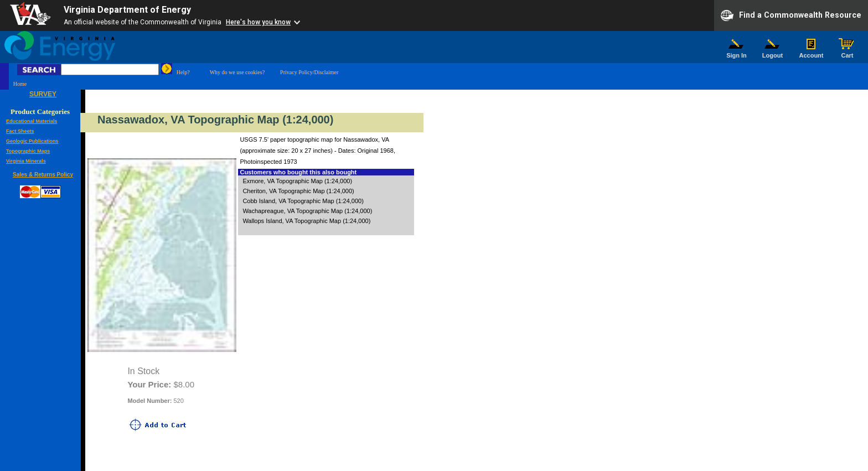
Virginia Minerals (26, 161)
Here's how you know (258, 22)
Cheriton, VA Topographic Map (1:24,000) (298, 191)
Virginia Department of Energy (127, 10)
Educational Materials (32, 121)
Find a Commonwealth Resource (791, 15)
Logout (773, 53)
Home (20, 84)
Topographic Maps (28, 151)
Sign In (737, 53)
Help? (183, 72)
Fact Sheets (20, 131)
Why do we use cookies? (237, 72)
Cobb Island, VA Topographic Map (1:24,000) (303, 201)
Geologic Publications (32, 141)
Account (811, 53)
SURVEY (43, 94)
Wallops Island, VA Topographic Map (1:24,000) (306, 221)
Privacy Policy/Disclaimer (309, 72)
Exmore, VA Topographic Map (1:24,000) (297, 181)
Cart (848, 53)
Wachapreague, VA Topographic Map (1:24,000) (307, 211)
